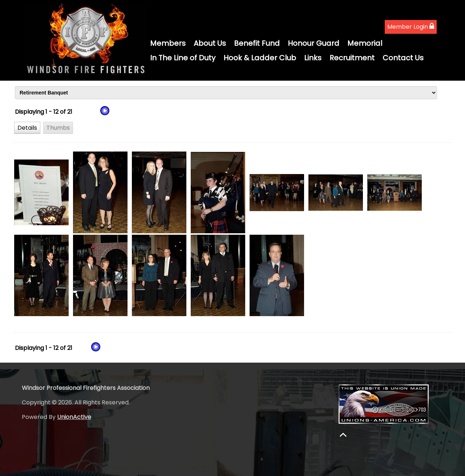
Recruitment (352, 58)
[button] (27, 128)
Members (168, 43)
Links (313, 58)
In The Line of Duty (183, 58)
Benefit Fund (257, 43)
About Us (210, 43)
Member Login (411, 27)
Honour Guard (314, 43)
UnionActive (74, 417)
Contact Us (403, 58)
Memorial (365, 43)
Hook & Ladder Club (260, 58)
